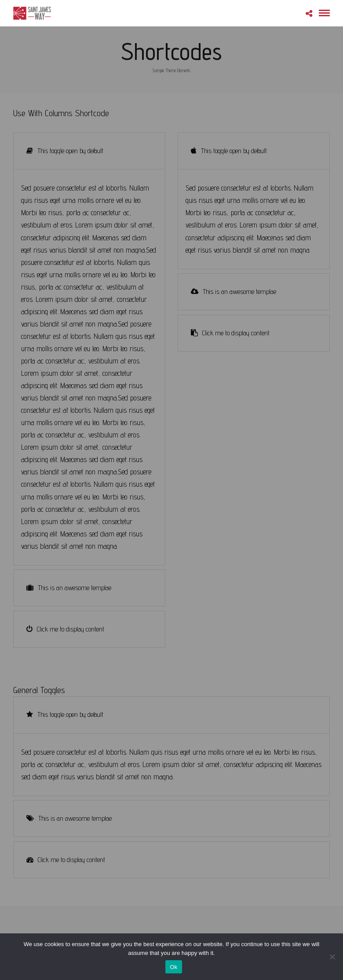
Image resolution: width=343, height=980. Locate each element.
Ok (173, 967)
